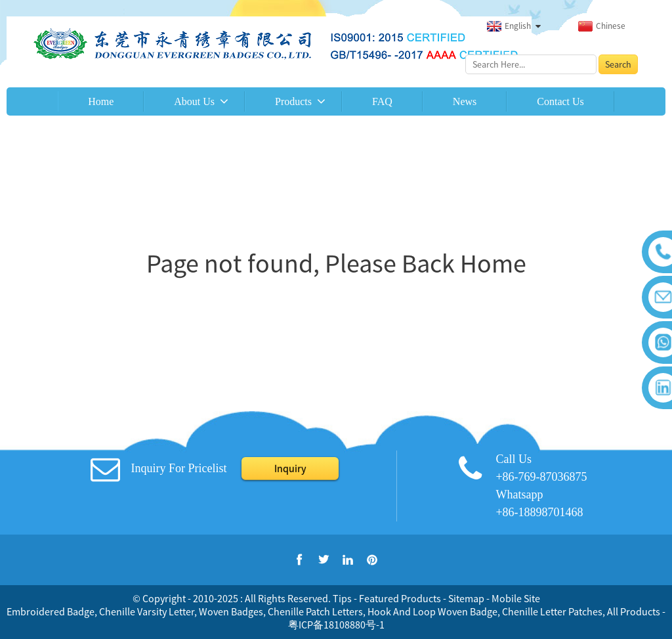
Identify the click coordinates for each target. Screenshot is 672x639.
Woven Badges (231, 611)
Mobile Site (516, 598)
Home (101, 101)
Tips (342, 598)
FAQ (382, 101)
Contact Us (560, 101)
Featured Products (400, 598)
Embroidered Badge (51, 611)
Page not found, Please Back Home (336, 263)
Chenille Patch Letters (315, 611)
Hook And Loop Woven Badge (432, 611)
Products (293, 101)
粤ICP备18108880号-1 (336, 625)
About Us (194, 101)
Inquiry (290, 468)
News (465, 101)
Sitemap (466, 598)
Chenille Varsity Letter (147, 611)
